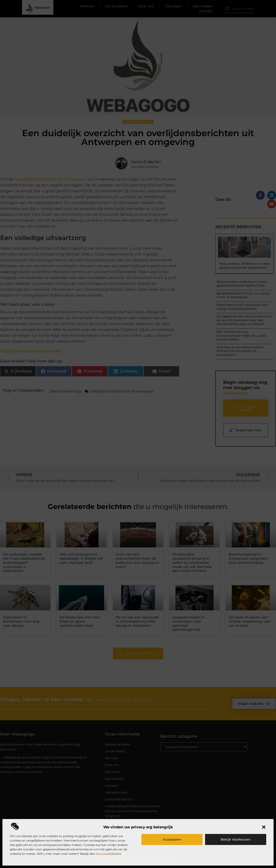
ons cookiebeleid (108, 854)
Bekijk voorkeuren (236, 839)
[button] (264, 827)
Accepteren (172, 839)
